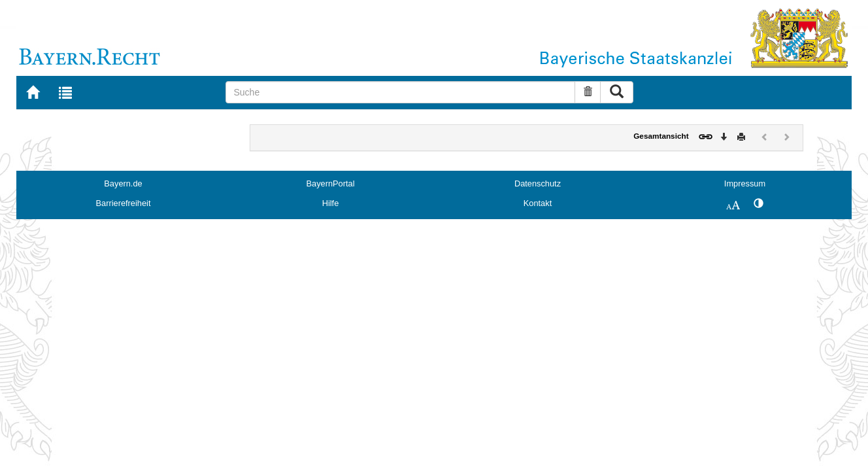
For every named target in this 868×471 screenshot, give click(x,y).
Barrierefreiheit (124, 203)
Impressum (745, 183)
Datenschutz (538, 183)
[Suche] (400, 92)
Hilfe (331, 203)
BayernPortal (331, 183)
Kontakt (538, 203)
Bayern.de (123, 183)
